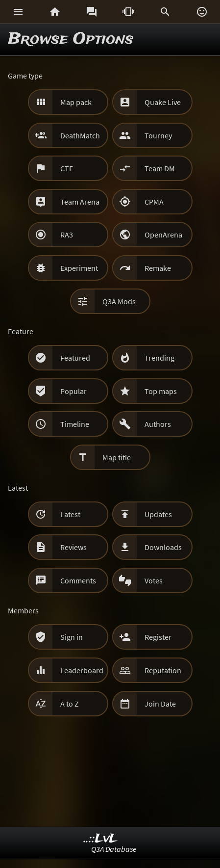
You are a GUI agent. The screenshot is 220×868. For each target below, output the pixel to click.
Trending (159, 358)
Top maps (161, 391)
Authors (158, 424)
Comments (78, 580)
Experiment (79, 268)
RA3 (67, 235)
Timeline (75, 424)
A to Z (70, 704)
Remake (158, 268)
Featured (75, 358)
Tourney (158, 135)
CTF (67, 168)
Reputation (163, 670)
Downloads (163, 547)
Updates (158, 514)
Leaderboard (82, 670)
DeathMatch (80, 135)
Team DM (160, 168)
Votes (154, 580)
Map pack (76, 102)
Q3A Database (114, 849)
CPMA (154, 202)
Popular (73, 391)
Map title (117, 457)
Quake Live (163, 102)
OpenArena (163, 235)
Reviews (73, 547)
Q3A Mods (119, 301)
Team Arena (80, 202)
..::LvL (101, 839)
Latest (70, 514)
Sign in (72, 637)
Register (158, 637)
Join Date (160, 704)
